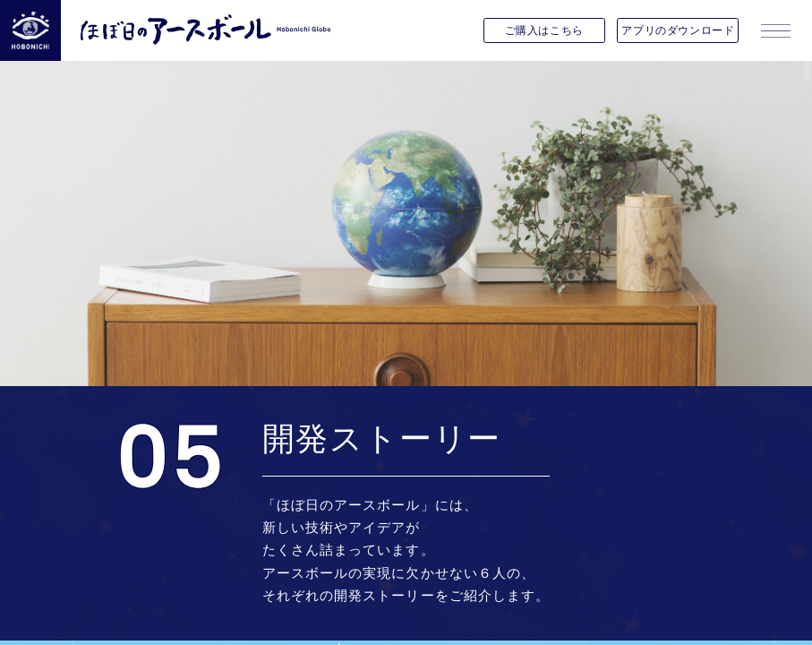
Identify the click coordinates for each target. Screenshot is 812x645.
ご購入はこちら (544, 30)
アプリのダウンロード (678, 30)
